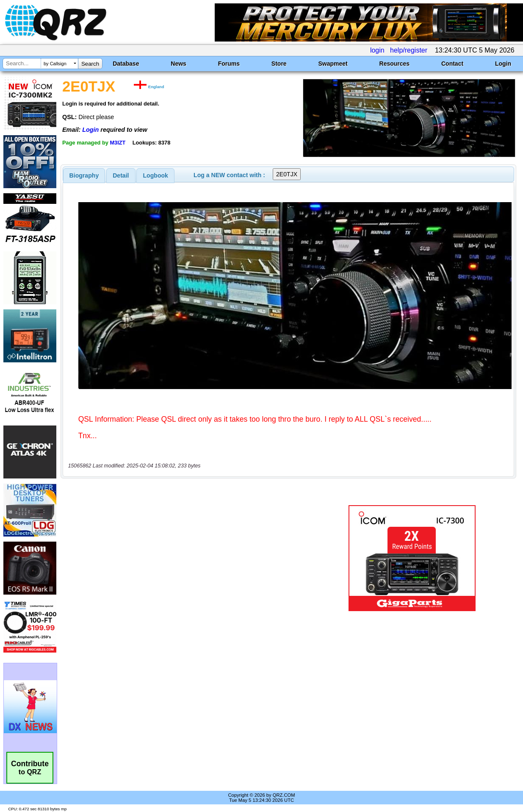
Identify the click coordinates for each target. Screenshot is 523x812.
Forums (229, 64)
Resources (395, 64)
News (178, 64)
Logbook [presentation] (156, 175)
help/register (409, 50)
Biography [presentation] (84, 175)
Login (503, 64)
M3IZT (118, 143)
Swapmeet (333, 64)
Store (279, 64)
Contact (452, 64)
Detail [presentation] (121, 175)
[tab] (84, 175)
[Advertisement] (191, 558)
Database (126, 64)
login (377, 50)
